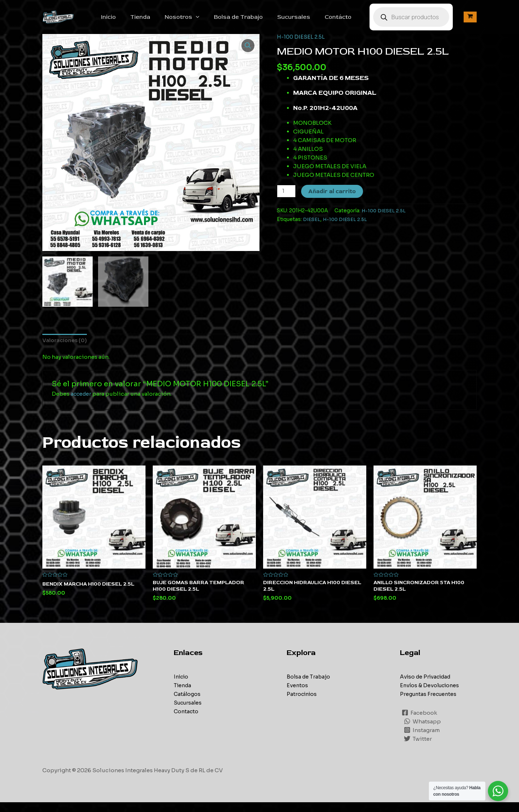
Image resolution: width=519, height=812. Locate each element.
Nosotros (198, 21)
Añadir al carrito (333, 199)
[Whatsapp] (423, 731)
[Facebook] (420, 722)
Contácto (345, 21)
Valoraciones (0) (66, 349)
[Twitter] (418, 748)
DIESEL (312, 227)
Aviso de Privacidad (427, 686)
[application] (212, 21)
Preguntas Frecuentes (430, 704)
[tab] (66, 349)
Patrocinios (303, 704)
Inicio (130, 21)
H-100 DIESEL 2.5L (302, 45)
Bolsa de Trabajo (251, 21)
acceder (82, 402)
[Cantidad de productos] (287, 199)
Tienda (159, 21)
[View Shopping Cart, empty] (470, 21)
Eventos (298, 695)
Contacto (187, 721)
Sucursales (304, 21)
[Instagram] (422, 740)
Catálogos (188, 704)
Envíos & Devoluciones (431, 695)
